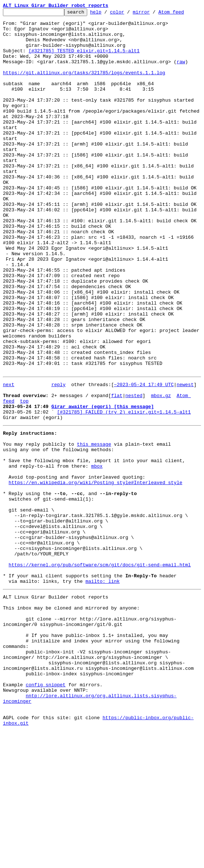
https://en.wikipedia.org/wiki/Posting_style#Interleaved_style (96, 573)
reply (59, 458)
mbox (97, 554)
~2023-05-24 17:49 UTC (144, 458)
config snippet (45, 814)
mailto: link (103, 692)
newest (185, 458)
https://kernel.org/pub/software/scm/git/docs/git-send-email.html (100, 672)
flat (117, 471)
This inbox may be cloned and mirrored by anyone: (71, 722)
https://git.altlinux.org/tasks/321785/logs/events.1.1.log (84, 86)
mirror (153, 14)
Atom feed (182, 14)
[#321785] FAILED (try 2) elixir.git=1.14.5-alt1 (124, 491)
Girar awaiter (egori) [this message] (103, 484)
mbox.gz (161, 471)
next (9, 458)
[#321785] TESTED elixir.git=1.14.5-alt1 (84, 59)
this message (94, 527)
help (107, 14)
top (24, 478)
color (128, 14)
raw (181, 72)
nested (134, 471)
